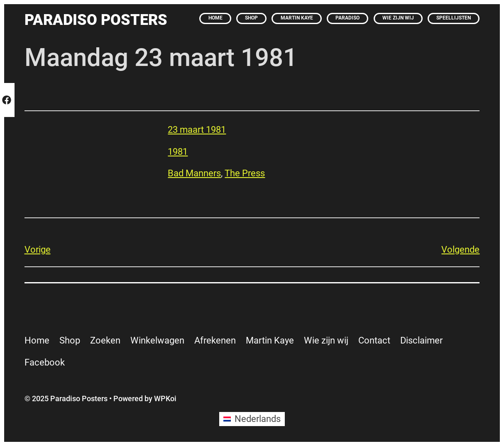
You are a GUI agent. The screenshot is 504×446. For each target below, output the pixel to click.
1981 (178, 152)
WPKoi (165, 398)
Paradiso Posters (96, 20)
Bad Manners (194, 173)
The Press (245, 173)
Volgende (460, 250)
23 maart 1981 (197, 130)
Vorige (38, 250)
